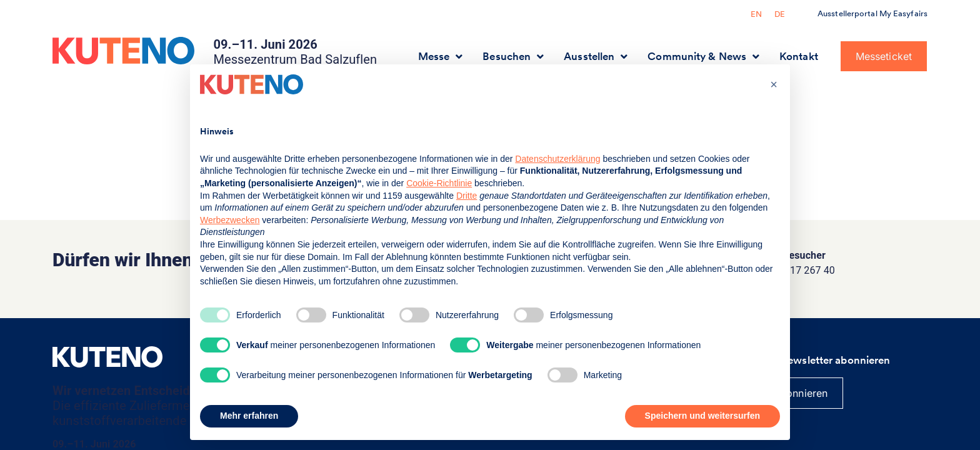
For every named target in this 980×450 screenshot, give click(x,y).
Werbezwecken (230, 220)
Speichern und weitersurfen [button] (702, 416)
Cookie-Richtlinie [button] (439, 183)
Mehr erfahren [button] (249, 416)
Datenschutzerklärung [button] (557, 159)
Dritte (467, 196)
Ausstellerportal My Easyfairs (872, 13)
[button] (774, 84)
